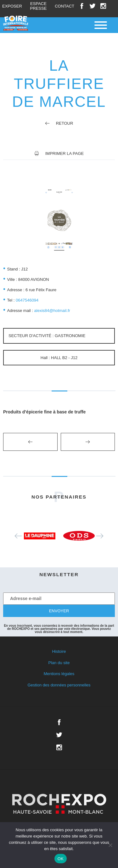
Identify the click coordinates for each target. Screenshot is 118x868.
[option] (39, 536)
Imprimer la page (65, 153)
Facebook (82, 6)
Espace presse (39, 6)
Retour (59, 123)
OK (61, 859)
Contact (65, 6)
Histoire (59, 651)
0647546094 (27, 300)
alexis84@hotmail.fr (52, 311)
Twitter (93, 6)
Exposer (12, 6)
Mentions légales (59, 674)
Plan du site (59, 663)
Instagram (103, 6)
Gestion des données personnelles (59, 685)
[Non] (110, 845)
